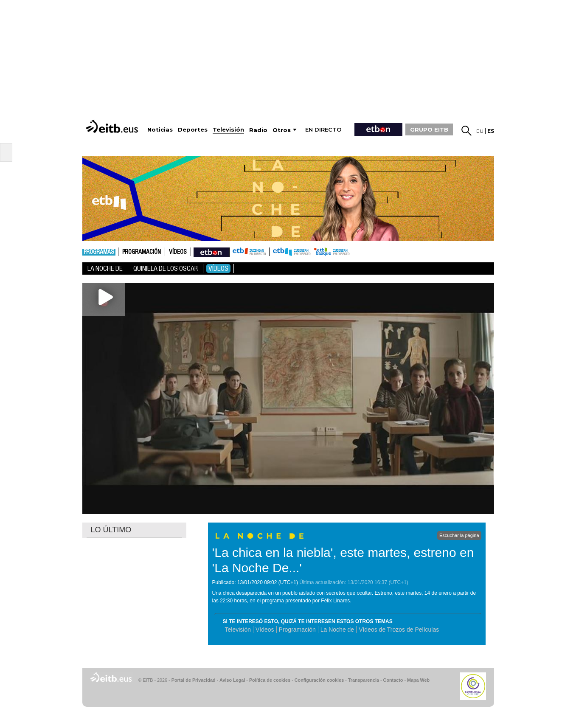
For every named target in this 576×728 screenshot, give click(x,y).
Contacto (393, 680)
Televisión (238, 630)
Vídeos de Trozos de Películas (399, 630)
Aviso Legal (232, 680)
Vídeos (178, 252)
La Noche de (337, 630)
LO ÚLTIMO (111, 530)
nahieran (212, 252)
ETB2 (290, 252)
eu (480, 131)
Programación (142, 252)
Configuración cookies (319, 680)
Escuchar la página (459, 535)
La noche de (105, 268)
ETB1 (249, 252)
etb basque (345, 252)
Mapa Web (418, 680)
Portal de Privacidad (194, 680)
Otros (282, 130)
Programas (99, 252)
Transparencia (364, 680)
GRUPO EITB (429, 129)
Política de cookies (270, 680)
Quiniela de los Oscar (166, 268)
